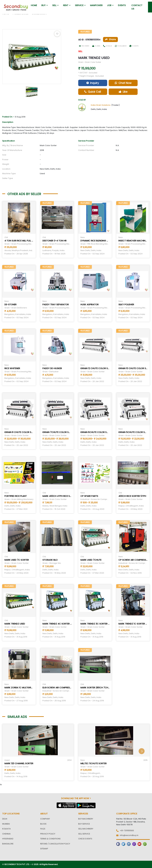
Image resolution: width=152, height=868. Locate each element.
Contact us (137, 7)
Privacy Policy (48, 834)
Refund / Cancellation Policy (55, 844)
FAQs (43, 829)
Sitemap (44, 849)
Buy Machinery (86, 819)
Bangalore (8, 844)
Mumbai (6, 824)
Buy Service (84, 824)
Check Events (85, 839)
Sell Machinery (86, 829)
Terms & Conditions (50, 839)
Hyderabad (8, 839)
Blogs (43, 824)
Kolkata (6, 829)
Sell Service (84, 834)
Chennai (6, 834)
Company (45, 819)
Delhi (5, 819)
